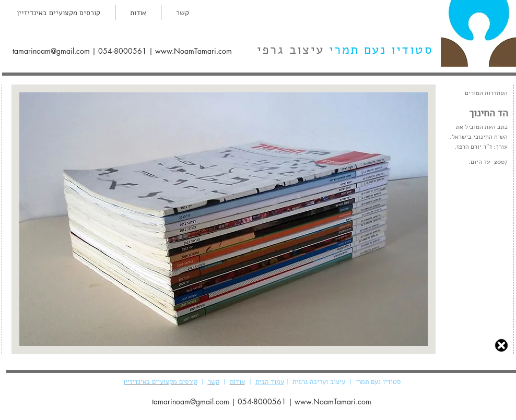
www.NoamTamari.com (194, 51)
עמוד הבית (270, 382)
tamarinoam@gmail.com (51, 51)
